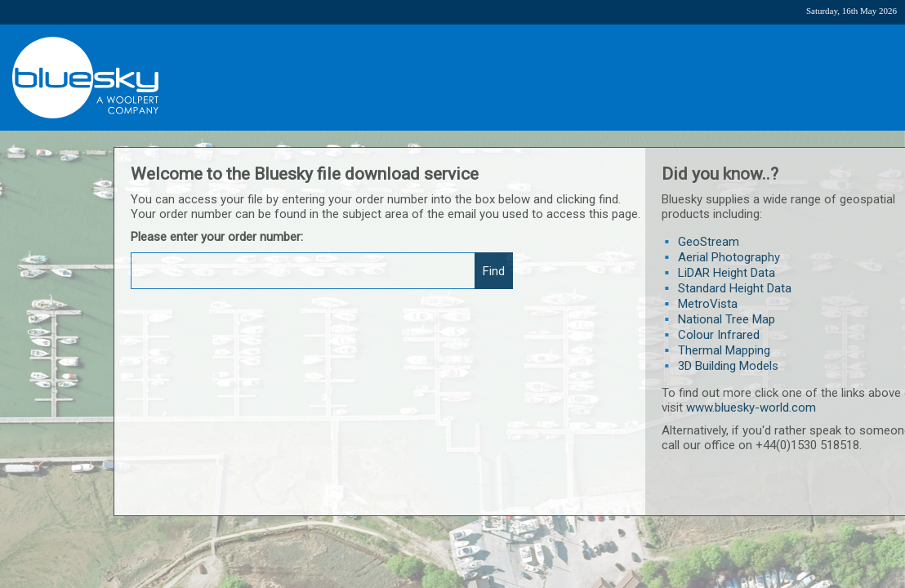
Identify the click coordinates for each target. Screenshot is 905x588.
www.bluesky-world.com (751, 408)
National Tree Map (727, 319)
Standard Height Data (735, 288)
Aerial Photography (729, 257)
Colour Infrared (719, 335)
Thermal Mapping (724, 350)
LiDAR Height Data (727, 273)
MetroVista (708, 304)
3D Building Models (728, 366)
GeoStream (709, 242)
